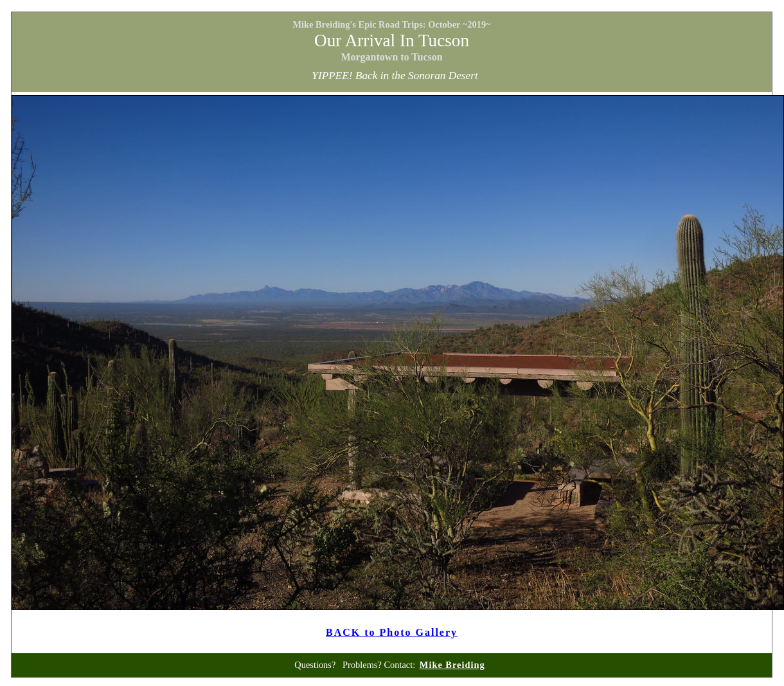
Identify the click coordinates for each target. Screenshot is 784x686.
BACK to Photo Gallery (392, 632)
